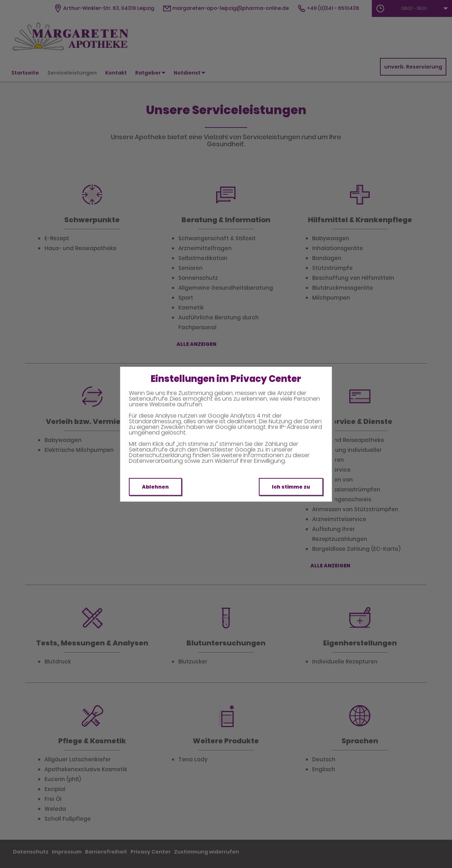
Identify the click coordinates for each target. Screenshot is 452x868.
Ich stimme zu (291, 487)
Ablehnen (155, 487)
